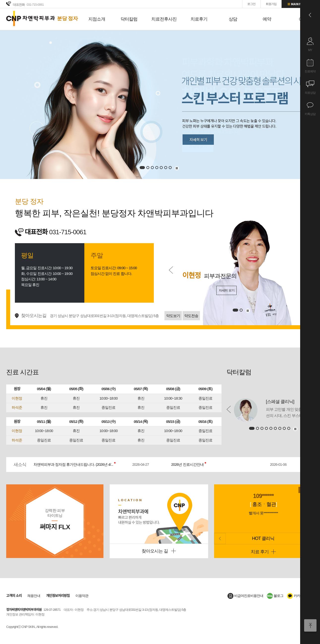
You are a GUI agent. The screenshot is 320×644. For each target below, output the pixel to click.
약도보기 (173, 316)
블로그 (275, 596)
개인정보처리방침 (58, 596)
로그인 (251, 4)
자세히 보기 (227, 290)
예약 (267, 19)
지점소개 (97, 19)
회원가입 (271, 4)
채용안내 (34, 596)
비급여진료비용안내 (245, 596)
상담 (233, 19)
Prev (171, 270)
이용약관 (82, 596)
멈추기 (177, 168)
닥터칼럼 (129, 19)
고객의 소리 (14, 596)
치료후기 (199, 19)
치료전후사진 (164, 19)
